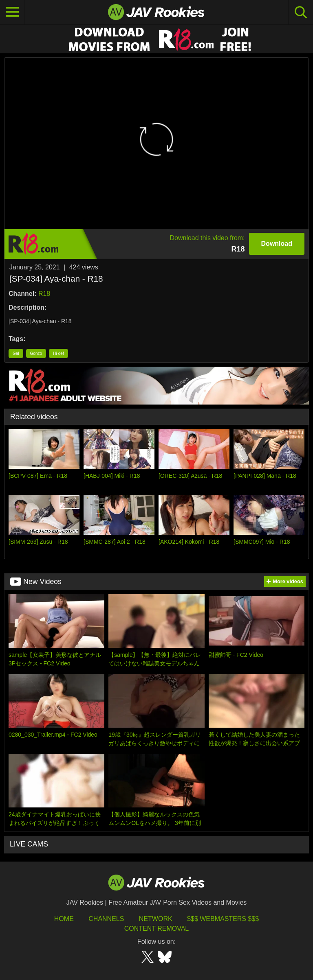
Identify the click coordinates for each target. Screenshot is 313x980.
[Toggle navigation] (12, 12)
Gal (16, 353)
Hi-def (58, 353)
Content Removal (157, 929)
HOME (64, 919)
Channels (106, 919)
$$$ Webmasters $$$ (223, 919)
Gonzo (36, 353)
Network (156, 919)
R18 (44, 294)
